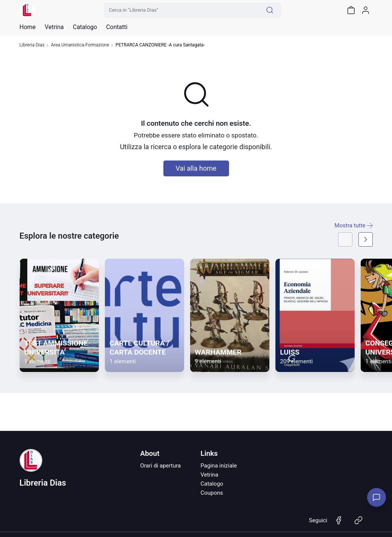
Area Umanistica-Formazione (80, 45)
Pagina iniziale (218, 466)
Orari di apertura (160, 466)
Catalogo (85, 27)
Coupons (212, 493)
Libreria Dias (32, 45)
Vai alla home (196, 168)
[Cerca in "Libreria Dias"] (182, 10)
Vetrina (209, 475)
